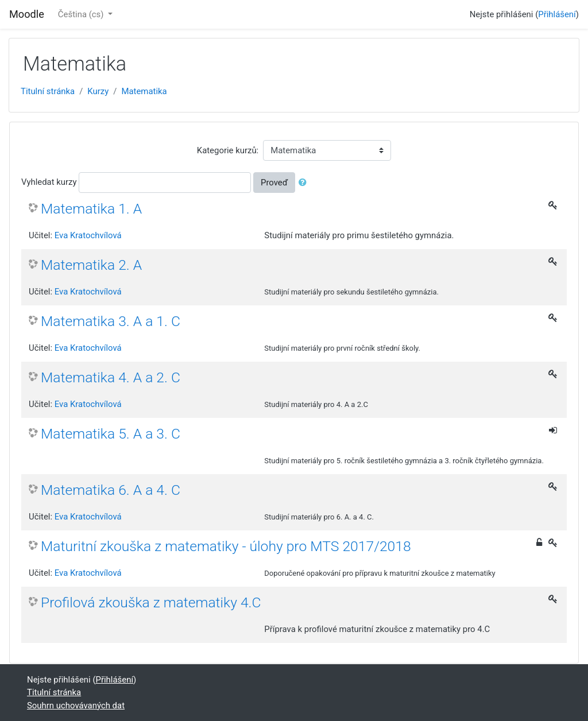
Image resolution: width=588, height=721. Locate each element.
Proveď (274, 183)
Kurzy (98, 91)
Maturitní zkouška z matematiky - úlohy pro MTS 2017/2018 (226, 546)
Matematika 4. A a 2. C (111, 377)
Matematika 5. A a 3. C (111, 434)
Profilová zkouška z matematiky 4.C (151, 602)
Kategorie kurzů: (228, 150)
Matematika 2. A (91, 265)
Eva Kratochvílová (88, 235)
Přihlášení (557, 14)
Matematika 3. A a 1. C (111, 321)
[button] (305, 183)
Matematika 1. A (91, 209)
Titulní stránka (48, 91)
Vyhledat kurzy (49, 182)
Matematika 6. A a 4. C (111, 490)
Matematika (144, 91)
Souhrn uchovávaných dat (76, 706)
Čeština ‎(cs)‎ (82, 14)
